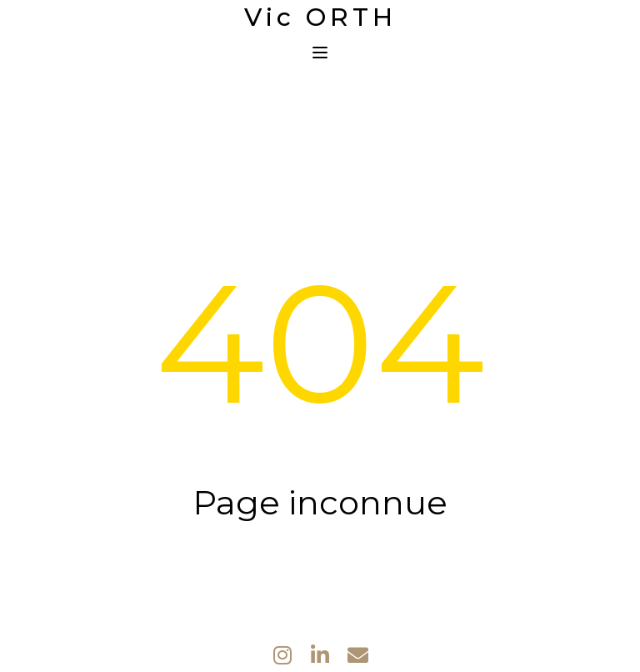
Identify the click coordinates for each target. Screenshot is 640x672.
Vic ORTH (320, 18)
